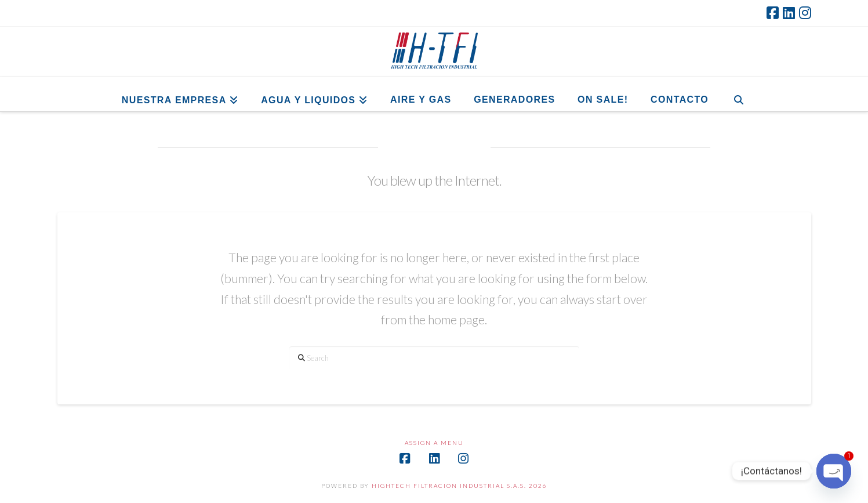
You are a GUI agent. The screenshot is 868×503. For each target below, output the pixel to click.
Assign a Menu (434, 443)
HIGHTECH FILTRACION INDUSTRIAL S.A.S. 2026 (460, 486)
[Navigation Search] (739, 94)
